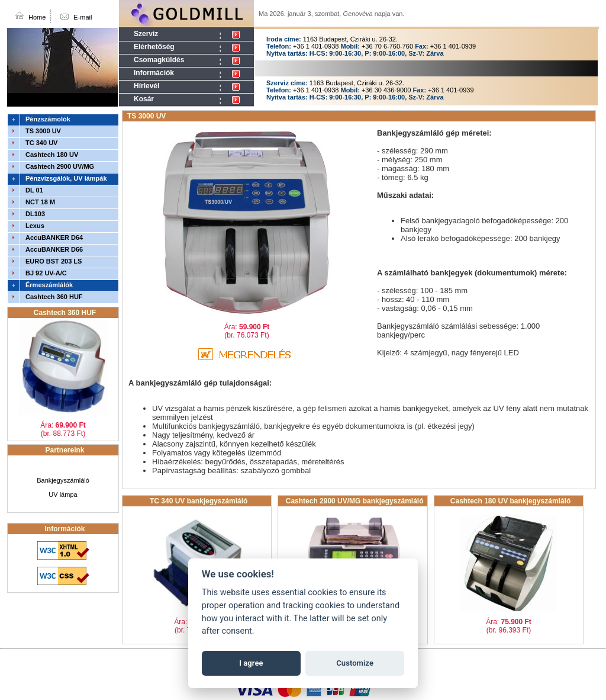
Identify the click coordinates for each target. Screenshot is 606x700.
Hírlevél (146, 86)
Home (37, 17)
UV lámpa (63, 495)
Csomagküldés (159, 60)
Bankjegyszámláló (63, 480)
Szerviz (146, 34)
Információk (154, 73)
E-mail (83, 17)
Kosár (144, 99)
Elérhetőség (154, 47)
